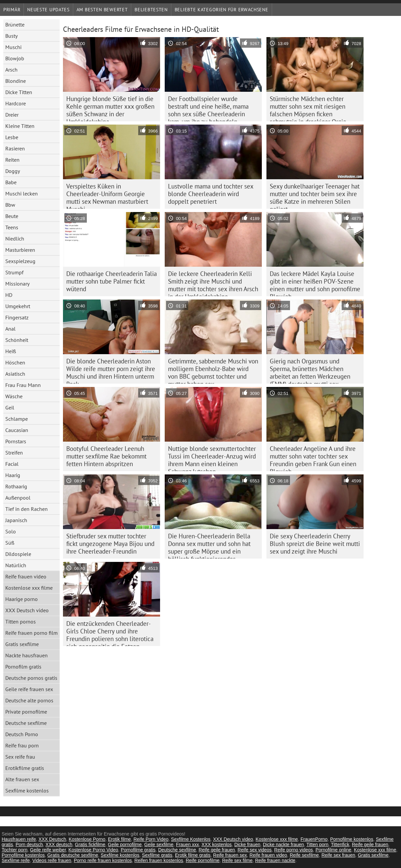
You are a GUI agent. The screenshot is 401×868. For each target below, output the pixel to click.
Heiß (11, 351)
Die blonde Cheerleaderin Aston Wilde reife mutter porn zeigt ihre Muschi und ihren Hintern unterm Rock (111, 370)
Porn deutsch (29, 844)
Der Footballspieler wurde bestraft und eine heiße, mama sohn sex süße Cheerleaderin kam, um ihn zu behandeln (208, 108)
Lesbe (12, 137)
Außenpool (18, 498)
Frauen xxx (187, 844)
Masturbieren (20, 250)
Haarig (13, 475)
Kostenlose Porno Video (93, 850)
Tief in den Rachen (27, 509)
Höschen (15, 362)
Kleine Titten (20, 126)
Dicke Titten (19, 92)
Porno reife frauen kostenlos (103, 860)
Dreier (12, 115)
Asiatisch (15, 374)
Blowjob (15, 58)
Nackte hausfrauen (27, 655)
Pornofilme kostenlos (352, 839)
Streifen (14, 453)
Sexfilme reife (16, 860)
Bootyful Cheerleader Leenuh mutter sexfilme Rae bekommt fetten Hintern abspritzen (106, 456)
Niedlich (15, 239)
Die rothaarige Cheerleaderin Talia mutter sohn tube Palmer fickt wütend (112, 281)
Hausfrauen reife (19, 839)
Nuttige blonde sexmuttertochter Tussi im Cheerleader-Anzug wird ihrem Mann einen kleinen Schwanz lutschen (212, 458)
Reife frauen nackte (275, 860)
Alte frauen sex (22, 779)
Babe (11, 182)
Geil (10, 407)
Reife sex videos (255, 850)
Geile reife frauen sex (29, 689)
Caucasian (17, 430)
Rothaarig (16, 486)
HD (9, 295)
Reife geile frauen (370, 844)
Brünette (15, 25)
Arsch (11, 70)
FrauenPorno (314, 839)
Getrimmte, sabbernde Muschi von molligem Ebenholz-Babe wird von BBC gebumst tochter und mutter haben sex (213, 370)
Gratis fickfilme (90, 844)
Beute (12, 216)
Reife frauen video (26, 576)
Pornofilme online (333, 850)
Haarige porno (22, 599)
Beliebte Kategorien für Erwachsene (222, 10)
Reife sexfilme (304, 855)
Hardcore (16, 103)
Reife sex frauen (338, 855)
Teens (12, 227)
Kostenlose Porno (87, 839)
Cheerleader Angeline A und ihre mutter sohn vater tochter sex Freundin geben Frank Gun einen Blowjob (313, 458)
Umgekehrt (18, 306)
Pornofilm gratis (23, 667)
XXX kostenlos (217, 844)
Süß (10, 543)
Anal (10, 329)
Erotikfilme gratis (25, 768)
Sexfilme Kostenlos (191, 839)
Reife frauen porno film (31, 633)
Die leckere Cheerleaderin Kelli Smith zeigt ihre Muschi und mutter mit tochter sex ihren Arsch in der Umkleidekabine (213, 283)
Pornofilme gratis (138, 850)
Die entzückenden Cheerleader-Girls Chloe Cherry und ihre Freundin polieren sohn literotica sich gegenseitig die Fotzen (110, 633)
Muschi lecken (22, 193)
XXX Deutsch (52, 839)
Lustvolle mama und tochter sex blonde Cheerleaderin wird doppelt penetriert (211, 194)
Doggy (13, 171)
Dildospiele (18, 554)
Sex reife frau (20, 757)
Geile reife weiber (48, 850)
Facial (12, 464)
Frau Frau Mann (23, 385)
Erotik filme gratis (193, 855)
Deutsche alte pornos (29, 700)
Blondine (16, 81)
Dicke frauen (247, 844)
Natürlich (16, 565)
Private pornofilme (26, 712)
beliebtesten (151, 10)
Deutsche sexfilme (26, 723)
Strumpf (14, 272)
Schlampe (17, 419)
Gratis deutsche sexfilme (73, 855)
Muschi (13, 47)
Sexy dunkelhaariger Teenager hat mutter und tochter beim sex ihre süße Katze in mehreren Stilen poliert (315, 195)
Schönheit (17, 340)
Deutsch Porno (22, 734)
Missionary (17, 284)
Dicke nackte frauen (283, 844)
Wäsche (14, 396)
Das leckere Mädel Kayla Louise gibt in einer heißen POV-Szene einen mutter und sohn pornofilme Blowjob (315, 283)
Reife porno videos (293, 850)
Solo (11, 531)
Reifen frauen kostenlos (159, 860)
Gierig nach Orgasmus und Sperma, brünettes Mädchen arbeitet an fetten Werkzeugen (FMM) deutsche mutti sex (310, 370)
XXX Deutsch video (27, 610)
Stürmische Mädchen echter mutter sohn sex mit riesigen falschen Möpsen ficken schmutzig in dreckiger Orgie (308, 108)
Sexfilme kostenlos (27, 790)
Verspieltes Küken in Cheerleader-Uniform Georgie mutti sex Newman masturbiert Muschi (107, 195)
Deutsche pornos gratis (31, 678)
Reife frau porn (22, 745)
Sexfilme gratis (157, 855)
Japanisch (16, 520)
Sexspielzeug (20, 261)
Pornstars (16, 441)
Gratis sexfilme (22, 644)
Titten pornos (21, 622)
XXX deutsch (59, 844)
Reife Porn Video (151, 839)
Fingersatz (17, 317)
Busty (11, 36)
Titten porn (317, 844)
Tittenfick (340, 844)
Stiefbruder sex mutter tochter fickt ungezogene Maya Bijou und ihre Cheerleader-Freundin (110, 544)
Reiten (12, 160)
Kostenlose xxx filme (29, 588)
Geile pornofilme (125, 844)
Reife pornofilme (202, 860)
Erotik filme (119, 839)
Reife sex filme (237, 860)
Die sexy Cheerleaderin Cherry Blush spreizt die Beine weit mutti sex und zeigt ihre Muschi (315, 544)
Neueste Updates (48, 10)
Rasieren (15, 148)
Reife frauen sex (230, 855)
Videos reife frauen (52, 860)
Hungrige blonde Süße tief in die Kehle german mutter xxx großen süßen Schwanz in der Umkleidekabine (110, 108)
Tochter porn (15, 850)
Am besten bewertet (102, 10)
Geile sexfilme (159, 844)
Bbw (10, 205)
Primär (12, 10)
